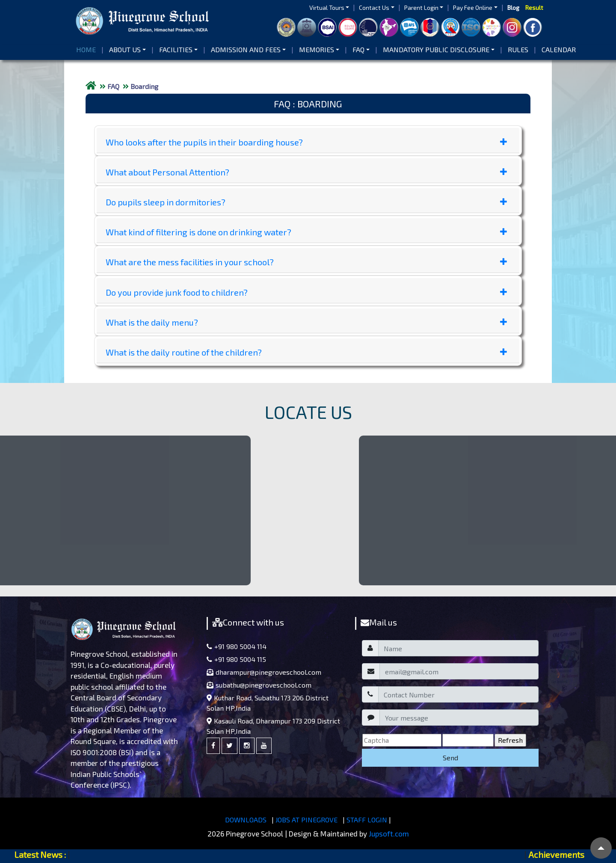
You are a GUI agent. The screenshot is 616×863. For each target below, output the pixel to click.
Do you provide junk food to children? (306, 292)
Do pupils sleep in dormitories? (306, 202)
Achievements (556, 854)
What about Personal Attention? (306, 172)
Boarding (144, 86)
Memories (317, 49)
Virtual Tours (327, 7)
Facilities (176, 49)
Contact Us (374, 7)
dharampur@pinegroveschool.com (264, 672)
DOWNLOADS (246, 820)
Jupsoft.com (389, 833)
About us (125, 49)
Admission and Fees (246, 49)
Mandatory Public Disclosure (436, 49)
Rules (518, 49)
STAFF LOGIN (367, 820)
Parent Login (421, 7)
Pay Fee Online (473, 7)
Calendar (559, 49)
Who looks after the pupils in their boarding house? (306, 142)
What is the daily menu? (306, 322)
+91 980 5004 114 (237, 646)
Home (88, 49)
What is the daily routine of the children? (306, 352)
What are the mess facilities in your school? (306, 262)
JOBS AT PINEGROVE (307, 820)
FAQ (358, 49)
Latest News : (40, 854)
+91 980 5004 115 (236, 659)
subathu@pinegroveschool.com (259, 685)
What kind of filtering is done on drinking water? (306, 232)
